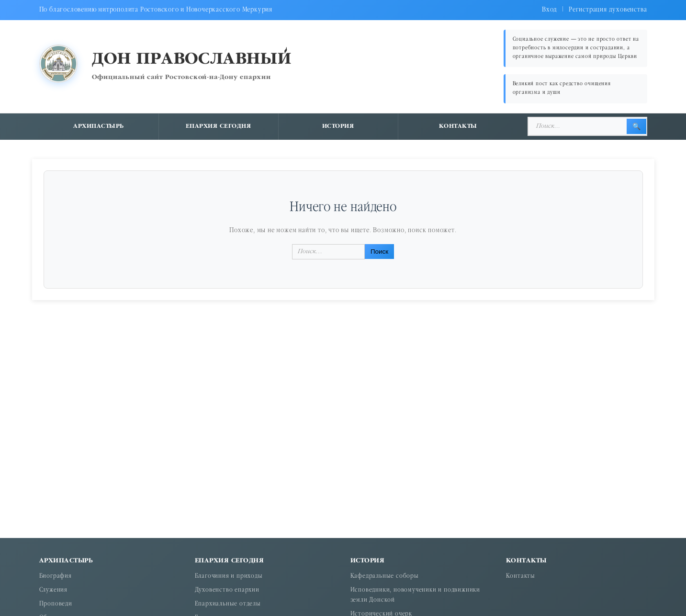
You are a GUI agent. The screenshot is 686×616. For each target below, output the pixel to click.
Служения (53, 590)
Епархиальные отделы (228, 604)
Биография (56, 577)
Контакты (458, 126)
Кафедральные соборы (385, 577)
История (338, 126)
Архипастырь (99, 126)
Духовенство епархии (227, 590)
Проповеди (56, 604)
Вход (550, 10)
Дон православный (192, 60)
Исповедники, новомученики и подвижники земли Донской (415, 595)
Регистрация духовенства (608, 10)
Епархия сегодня (219, 126)
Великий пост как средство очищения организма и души (562, 88)
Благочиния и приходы (229, 577)
